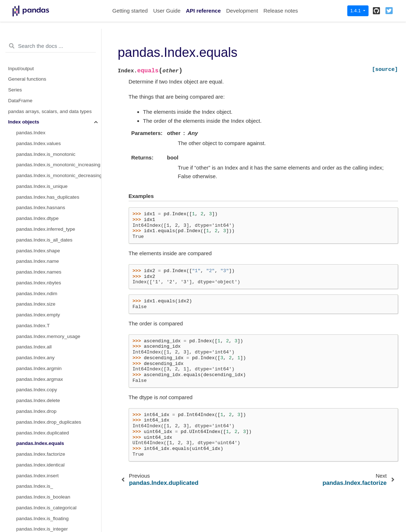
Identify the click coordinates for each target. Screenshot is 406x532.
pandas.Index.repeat (38, 274)
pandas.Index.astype (39, 413)
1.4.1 (356, 11)
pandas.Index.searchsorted (46, 520)
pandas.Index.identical (40, 113)
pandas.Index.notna (38, 403)
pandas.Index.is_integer (42, 177)
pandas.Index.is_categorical (46, 156)
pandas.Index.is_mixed (41, 199)
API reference (203, 11)
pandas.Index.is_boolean (43, 145)
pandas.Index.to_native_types (48, 467)
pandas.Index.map (36, 435)
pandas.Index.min (35, 231)
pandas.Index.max (36, 242)
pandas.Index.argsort (39, 510)
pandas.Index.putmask (41, 306)
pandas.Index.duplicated (43, 81)
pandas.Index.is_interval (43, 188)
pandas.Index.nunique (40, 327)
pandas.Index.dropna (39, 381)
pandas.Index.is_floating (43, 167)
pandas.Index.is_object (41, 220)
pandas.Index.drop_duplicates (49, 70)
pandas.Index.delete (38, 49)
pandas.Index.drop (36, 60)
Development (242, 11)
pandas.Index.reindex (39, 253)
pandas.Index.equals (40, 92)
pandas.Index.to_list (38, 456)
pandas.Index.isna (36, 392)
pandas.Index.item (36, 424)
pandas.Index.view (36, 499)
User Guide (167, 11)
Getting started (130, 11)
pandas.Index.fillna (37, 370)
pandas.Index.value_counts (46, 338)
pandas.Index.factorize (41, 102)
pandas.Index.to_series (41, 477)
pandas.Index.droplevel (41, 359)
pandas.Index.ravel (37, 445)
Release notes (281, 11)
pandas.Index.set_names (43, 349)
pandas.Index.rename (40, 263)
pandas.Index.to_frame (41, 488)
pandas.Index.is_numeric (43, 210)
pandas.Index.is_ (35, 134)
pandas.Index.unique (39, 317)
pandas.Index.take (36, 295)
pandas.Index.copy (37, 38)
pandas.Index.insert (37, 124)
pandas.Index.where (38, 285)
